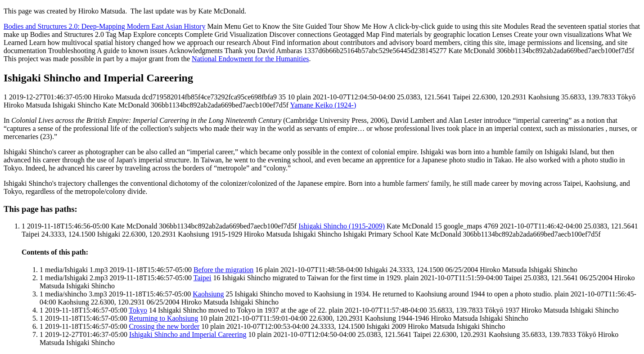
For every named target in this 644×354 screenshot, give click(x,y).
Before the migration (223, 270)
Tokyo (138, 310)
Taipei (203, 278)
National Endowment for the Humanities (250, 59)
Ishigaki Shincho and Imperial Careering (188, 334)
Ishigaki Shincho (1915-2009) (342, 226)
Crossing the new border (164, 326)
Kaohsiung (208, 294)
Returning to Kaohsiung (164, 318)
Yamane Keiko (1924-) (323, 105)
